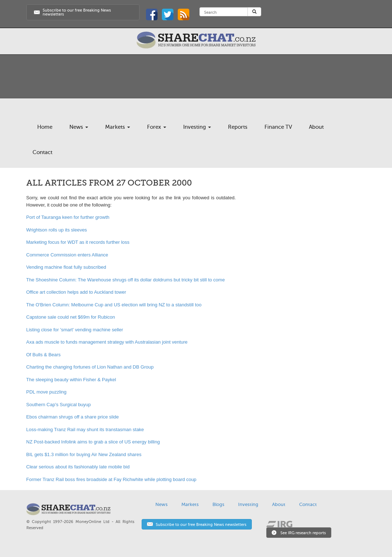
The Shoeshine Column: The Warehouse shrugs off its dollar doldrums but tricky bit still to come (126, 280)
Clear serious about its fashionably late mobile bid (78, 467)
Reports (238, 127)
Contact (42, 152)
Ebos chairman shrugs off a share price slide (73, 417)
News (79, 127)
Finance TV (278, 127)
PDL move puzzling (47, 392)
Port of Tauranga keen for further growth (68, 217)
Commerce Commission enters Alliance (67, 255)
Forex (157, 127)
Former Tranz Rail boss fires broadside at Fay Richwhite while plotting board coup (111, 479)
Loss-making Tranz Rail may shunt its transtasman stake (85, 430)
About (316, 127)
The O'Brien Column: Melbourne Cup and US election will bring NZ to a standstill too (114, 305)
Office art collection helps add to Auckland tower (76, 292)
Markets (118, 127)
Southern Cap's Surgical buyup (59, 405)
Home (45, 127)
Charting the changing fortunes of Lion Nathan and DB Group (90, 367)
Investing (197, 127)
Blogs (218, 504)
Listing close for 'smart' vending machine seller (75, 330)
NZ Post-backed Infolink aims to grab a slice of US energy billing (93, 442)
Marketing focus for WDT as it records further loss (78, 242)
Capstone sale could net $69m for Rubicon (71, 317)
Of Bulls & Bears (44, 355)
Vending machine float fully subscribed (66, 267)
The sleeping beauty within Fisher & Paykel (71, 380)
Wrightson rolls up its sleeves (57, 230)
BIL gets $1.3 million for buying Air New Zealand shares (84, 454)
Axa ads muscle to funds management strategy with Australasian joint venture (107, 342)
